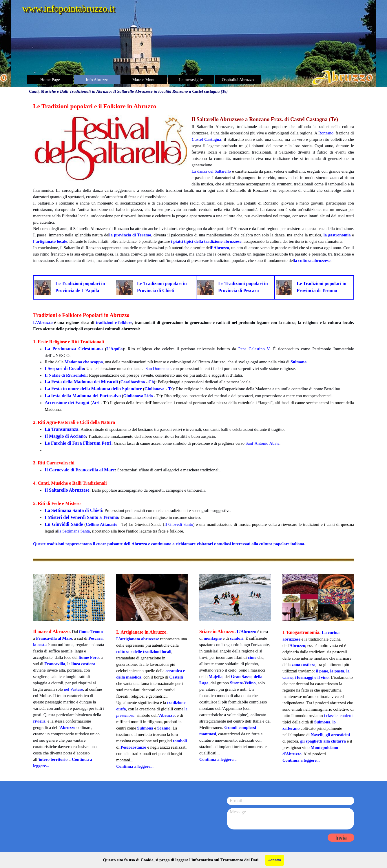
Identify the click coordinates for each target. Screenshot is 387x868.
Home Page (50, 80)
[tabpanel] (193, 183)
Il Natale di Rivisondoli (66, 375)
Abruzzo (68, 727)
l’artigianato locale (50, 241)
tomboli (180, 741)
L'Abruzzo (43, 322)
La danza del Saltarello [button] (211, 171)
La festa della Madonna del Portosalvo (83, 396)
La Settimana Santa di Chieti (73, 510)
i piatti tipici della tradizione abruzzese (206, 241)
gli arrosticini (338, 735)
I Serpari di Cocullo (64, 368)
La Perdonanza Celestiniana (74, 349)
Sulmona (299, 362)
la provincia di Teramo (130, 235)
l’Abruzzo (220, 248)
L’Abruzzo (246, 632)
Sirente (237, 683)
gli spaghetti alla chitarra (323, 741)
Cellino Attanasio (102, 524)
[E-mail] (291, 801)
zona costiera (304, 665)
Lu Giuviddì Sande (64, 524)
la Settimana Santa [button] (74, 531)
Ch (151, 382)
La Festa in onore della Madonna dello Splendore (93, 389)
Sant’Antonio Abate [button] (263, 443)
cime (252, 657)
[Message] (291, 819)
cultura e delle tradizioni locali (144, 652)
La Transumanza (61, 429)
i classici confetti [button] (338, 716)
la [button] (186, 709)
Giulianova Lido (138, 396)
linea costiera (84, 664)
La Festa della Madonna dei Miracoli (81, 382)
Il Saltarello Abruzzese (67, 490)
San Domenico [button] (158, 369)
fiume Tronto (91, 632)
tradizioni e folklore (114, 322)
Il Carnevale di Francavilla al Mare (80, 470)
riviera (39, 721)
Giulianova (155, 389)
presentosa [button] (125, 715)
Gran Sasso (241, 676)
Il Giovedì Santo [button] (179, 524)
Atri (96, 403)
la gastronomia (337, 235)
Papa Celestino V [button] (254, 349)
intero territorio (53, 759)
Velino (250, 683)
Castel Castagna (206, 139)
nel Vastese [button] (73, 689)
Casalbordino (133, 382)
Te (170, 389)
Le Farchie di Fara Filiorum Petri (78, 443)
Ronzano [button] (326, 133)
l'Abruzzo (138, 544)
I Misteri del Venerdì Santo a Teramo (81, 517)
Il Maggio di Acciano (65, 436)
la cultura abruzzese (312, 260)
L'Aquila (114, 349)
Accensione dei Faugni (67, 403)
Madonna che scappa (84, 362)
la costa (40, 645)
